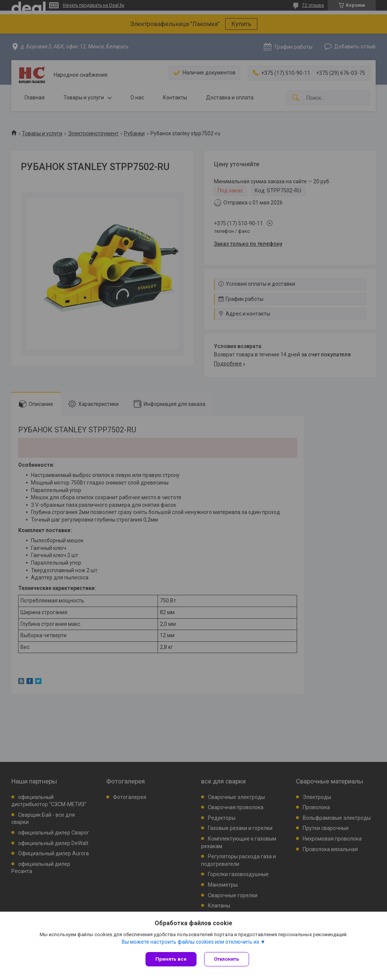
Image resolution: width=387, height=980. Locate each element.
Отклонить (227, 959)
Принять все (171, 959)
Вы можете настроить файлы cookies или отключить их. (191, 942)
